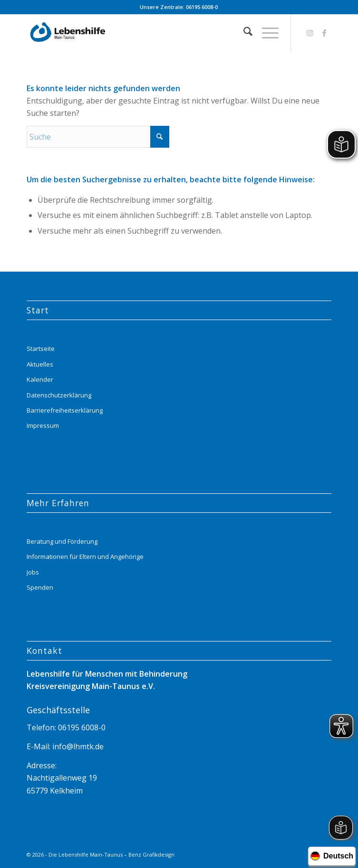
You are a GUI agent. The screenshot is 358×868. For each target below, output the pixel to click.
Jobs (33, 572)
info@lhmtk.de (77, 746)
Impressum (43, 425)
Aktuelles (40, 364)
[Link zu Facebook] (324, 33)
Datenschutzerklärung (59, 395)
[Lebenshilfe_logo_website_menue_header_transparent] (148, 33)
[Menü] (266, 33)
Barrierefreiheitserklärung (65, 410)
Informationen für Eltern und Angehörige (85, 557)
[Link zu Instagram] (310, 33)
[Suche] (243, 33)
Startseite (41, 349)
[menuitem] (243, 33)
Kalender (40, 379)
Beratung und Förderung (62, 541)
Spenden (40, 587)
